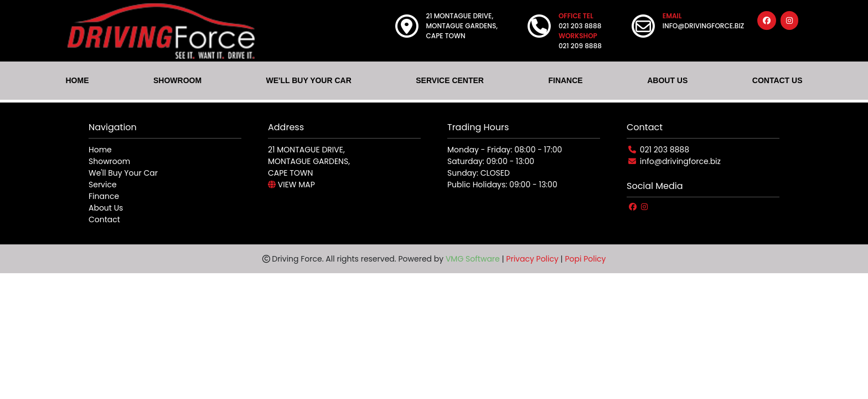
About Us (106, 208)
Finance (104, 196)
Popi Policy (585, 259)
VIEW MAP (291, 185)
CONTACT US (777, 80)
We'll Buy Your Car (123, 173)
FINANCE (565, 80)
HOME (77, 80)
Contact (104, 219)
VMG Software (473, 259)
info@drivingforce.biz (680, 161)
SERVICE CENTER (450, 80)
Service (103, 185)
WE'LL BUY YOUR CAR (309, 80)
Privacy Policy (532, 259)
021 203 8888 (665, 150)
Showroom (109, 161)
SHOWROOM (177, 80)
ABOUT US (667, 80)
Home (100, 150)
